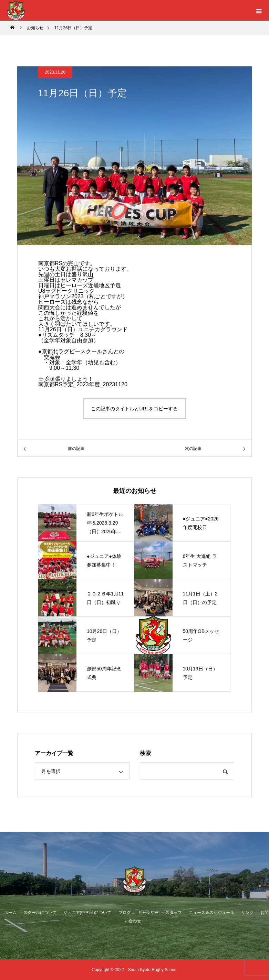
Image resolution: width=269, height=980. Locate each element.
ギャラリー (148, 913)
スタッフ (174, 913)
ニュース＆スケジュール (211, 913)
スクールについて (40, 913)
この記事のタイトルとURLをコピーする (134, 409)
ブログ (125, 913)
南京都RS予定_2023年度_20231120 (83, 384)
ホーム (10, 913)
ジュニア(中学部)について (87, 913)
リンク (247, 913)
